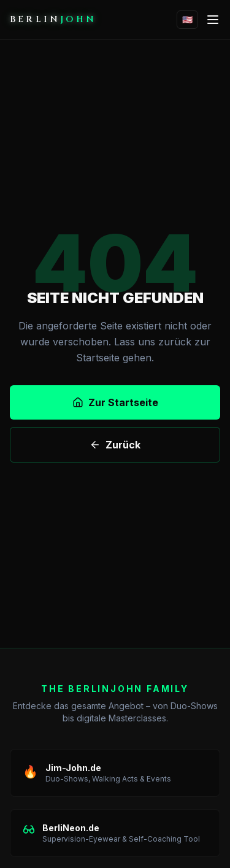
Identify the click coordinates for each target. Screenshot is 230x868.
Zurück (115, 445)
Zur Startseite (115, 402)
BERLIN (53, 19)
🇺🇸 (187, 19)
